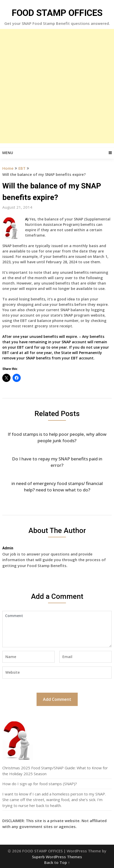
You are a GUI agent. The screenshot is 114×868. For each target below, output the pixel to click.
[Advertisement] (57, 86)
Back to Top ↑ (57, 862)
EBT (22, 168)
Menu (8, 153)
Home (8, 168)
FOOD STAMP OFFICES (57, 13)
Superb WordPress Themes (57, 857)
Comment (57, 629)
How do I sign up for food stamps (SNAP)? (40, 784)
